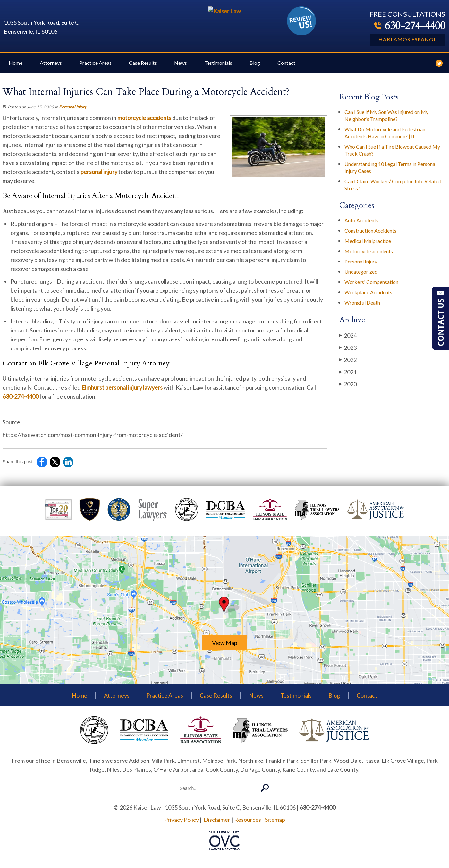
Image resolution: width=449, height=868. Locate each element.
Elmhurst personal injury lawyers (122, 392)
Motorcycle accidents (369, 256)
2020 (348, 389)
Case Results (143, 68)
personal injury (99, 176)
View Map (225, 648)
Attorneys (51, 68)
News (181, 68)
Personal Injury (73, 112)
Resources (248, 824)
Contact (286, 68)
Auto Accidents (361, 225)
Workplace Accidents (368, 297)
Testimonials (218, 68)
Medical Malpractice (368, 246)
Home (16, 68)
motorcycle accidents (144, 123)
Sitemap (275, 824)
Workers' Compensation (371, 287)
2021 (348, 377)
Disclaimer (217, 824)
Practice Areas (95, 68)
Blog (255, 68)
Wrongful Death (362, 307)
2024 (348, 340)
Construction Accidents (370, 235)
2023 (348, 352)
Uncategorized (361, 276)
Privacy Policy (182, 824)
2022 (348, 364)
